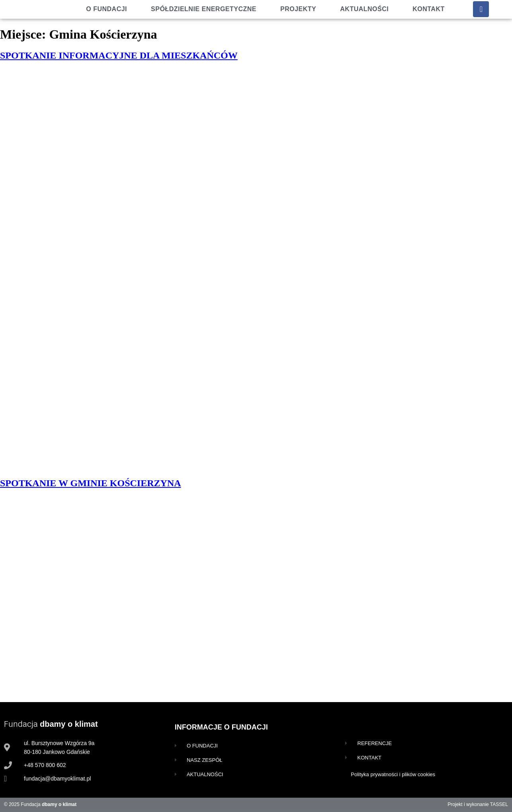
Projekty (298, 9)
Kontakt (429, 9)
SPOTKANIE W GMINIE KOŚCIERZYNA (91, 483)
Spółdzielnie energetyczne (204, 9)
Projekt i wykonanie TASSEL (478, 804)
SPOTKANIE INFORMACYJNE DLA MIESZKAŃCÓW (119, 55)
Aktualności (364, 9)
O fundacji (107, 9)
